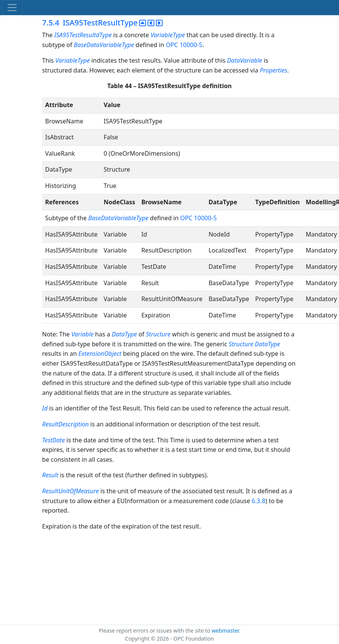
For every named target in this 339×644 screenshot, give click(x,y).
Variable (83, 334)
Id (45, 408)
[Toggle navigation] (12, 8)
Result (50, 475)
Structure (159, 334)
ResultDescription (65, 424)
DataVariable (245, 60)
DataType (125, 334)
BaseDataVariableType (105, 45)
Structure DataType (254, 344)
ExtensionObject (101, 354)
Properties (273, 70)
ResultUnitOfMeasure (71, 491)
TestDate (53, 440)
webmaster (225, 631)
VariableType (168, 35)
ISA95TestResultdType (84, 35)
